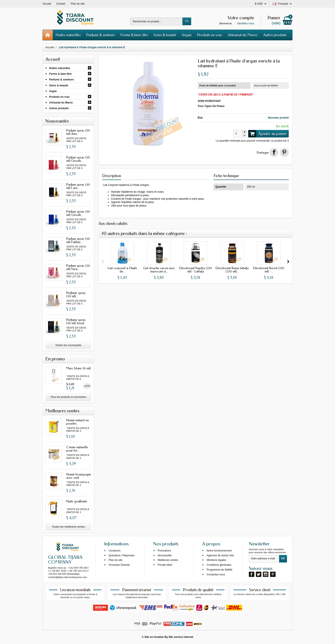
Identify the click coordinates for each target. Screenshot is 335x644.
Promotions (164, 550)
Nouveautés (165, 555)
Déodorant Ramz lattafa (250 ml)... (232, 270)
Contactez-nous (216, 574)
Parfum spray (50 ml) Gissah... (78, 159)
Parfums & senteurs (101, 35)
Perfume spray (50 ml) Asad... (76, 321)
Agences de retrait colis (220, 555)
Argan (186, 35)
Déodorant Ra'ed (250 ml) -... (269, 270)
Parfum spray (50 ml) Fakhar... (78, 240)
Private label (165, 565)
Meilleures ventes (168, 560)
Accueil (50, 47)
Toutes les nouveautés (68, 345)
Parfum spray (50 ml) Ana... (78, 132)
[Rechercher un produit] (156, 21)
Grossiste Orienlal (119, 565)
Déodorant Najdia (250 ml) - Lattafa (196, 270)
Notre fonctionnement (219, 550)
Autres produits (275, 35)
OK (187, 21)
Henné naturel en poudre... (77, 422)
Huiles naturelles (68, 35)
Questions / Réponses (121, 555)
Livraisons (114, 550)
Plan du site (115, 560)
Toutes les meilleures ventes (68, 527)
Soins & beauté (165, 35)
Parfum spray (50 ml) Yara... (78, 267)
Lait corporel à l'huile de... (122, 270)
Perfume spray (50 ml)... (76, 294)
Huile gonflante (77, 501)
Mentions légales (216, 560)
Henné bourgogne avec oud (79, 476)
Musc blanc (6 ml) (78, 368)
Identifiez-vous (246, 23)
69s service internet (181, 637)
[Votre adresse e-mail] (264, 559)
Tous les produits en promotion (68, 397)
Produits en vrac (210, 35)
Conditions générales (219, 565)
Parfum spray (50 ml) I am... (78, 186)
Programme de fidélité (219, 570)
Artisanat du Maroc (243, 35)
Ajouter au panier (267, 134)
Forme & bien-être (134, 35)
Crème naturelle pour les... (77, 449)
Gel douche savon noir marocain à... (159, 270)
